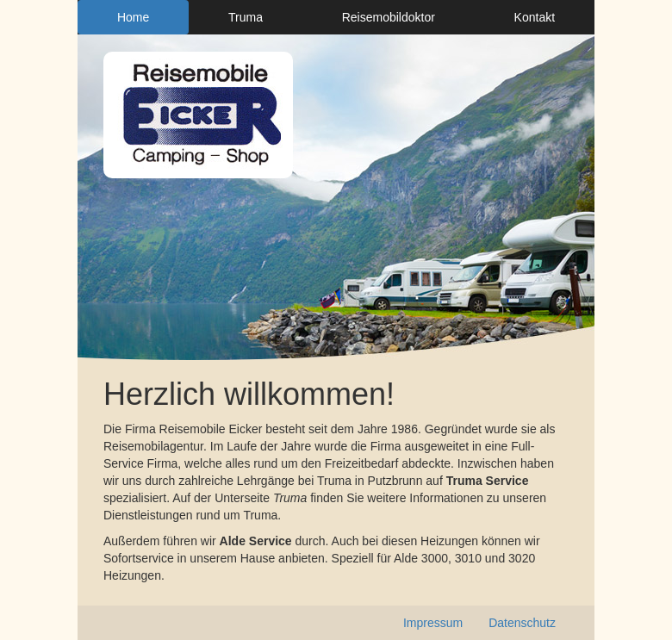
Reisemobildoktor (389, 17)
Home (133, 17)
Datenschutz (522, 623)
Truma (246, 17)
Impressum (433, 623)
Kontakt (535, 17)
